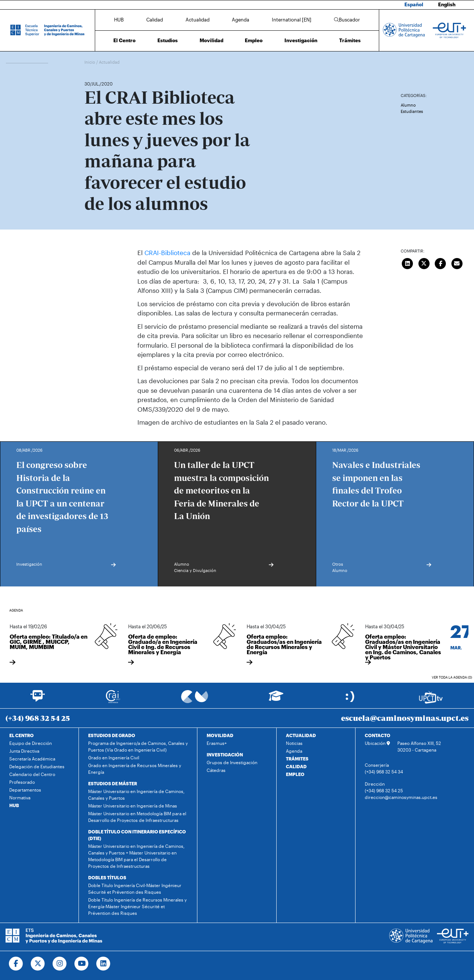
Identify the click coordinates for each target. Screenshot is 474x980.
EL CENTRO (21, 735)
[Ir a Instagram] (60, 964)
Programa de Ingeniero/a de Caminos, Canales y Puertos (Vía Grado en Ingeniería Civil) (138, 746)
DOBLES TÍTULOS (107, 877)
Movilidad (211, 40)
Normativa (20, 797)
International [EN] (292, 20)
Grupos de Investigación (232, 762)
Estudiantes (412, 111)
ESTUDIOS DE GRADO (112, 735)
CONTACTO (378, 735)
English (447, 4)
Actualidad (198, 20)
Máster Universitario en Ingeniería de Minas (133, 806)
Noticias (294, 743)
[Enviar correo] (457, 262)
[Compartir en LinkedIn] (408, 262)
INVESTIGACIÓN (225, 755)
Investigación (301, 40)
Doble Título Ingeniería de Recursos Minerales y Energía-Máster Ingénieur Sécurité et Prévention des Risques (137, 906)
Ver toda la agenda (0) (452, 677)
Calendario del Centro (32, 774)
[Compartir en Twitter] (424, 262)
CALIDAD (296, 766)
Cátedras (216, 770)
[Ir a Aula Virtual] (276, 699)
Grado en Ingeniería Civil (114, 757)
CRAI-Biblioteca (166, 252)
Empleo (254, 40)
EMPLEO (295, 774)
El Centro (124, 40)
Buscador (347, 20)
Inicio (90, 62)
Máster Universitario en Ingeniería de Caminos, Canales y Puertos (136, 795)
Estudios (168, 40)
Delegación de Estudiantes (37, 766)
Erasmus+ (217, 743)
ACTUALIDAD (301, 735)
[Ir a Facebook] (16, 964)
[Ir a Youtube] (82, 964)
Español (414, 4)
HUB (119, 20)
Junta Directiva (24, 751)
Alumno (408, 105)
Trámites (350, 40)
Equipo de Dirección (31, 743)
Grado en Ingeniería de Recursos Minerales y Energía (135, 769)
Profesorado (22, 782)
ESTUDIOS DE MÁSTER (113, 783)
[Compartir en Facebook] (441, 262)
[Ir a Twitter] (38, 964)
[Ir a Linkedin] (104, 964)
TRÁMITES (297, 759)
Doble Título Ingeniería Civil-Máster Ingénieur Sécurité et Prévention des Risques (135, 889)
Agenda (241, 20)
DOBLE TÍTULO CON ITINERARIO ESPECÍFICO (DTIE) (137, 835)
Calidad (155, 20)
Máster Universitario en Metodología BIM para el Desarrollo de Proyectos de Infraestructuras (137, 817)
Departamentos (25, 790)
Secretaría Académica (32, 759)
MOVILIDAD (220, 735)
